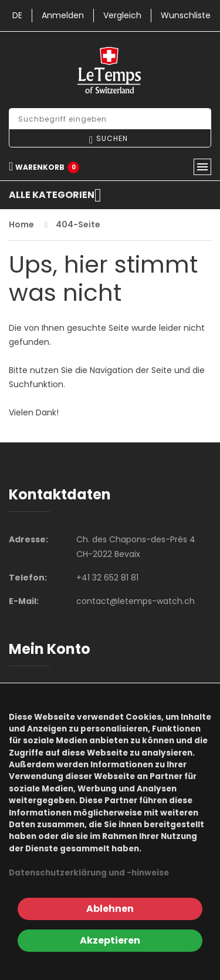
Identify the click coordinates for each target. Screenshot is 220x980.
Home (21, 224)
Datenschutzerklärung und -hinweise (89, 873)
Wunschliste (186, 15)
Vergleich (122, 15)
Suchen (112, 138)
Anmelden (63, 15)
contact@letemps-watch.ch (136, 601)
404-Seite (78, 224)
